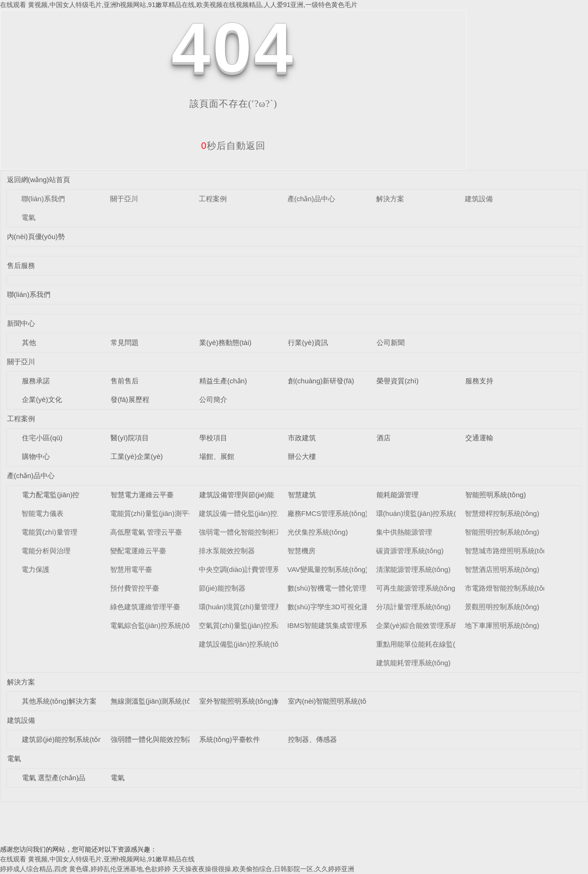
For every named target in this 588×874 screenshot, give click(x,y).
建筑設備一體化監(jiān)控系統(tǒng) (254, 513)
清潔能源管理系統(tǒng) (413, 569)
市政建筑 (302, 438)
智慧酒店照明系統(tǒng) (502, 569)
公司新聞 (391, 342)
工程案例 (213, 199)
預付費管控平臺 (135, 588)
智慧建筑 (302, 495)
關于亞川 (124, 199)
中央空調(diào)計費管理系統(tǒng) (252, 569)
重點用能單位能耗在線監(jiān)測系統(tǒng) (442, 644)
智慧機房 (301, 551)
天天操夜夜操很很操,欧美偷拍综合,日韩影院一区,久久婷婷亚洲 (263, 869)
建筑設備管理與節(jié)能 (237, 495)
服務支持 (479, 381)
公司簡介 (213, 399)
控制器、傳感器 (312, 739)
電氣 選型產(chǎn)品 (54, 778)
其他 (29, 342)
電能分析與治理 (46, 551)
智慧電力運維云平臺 (142, 495)
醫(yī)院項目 (130, 438)
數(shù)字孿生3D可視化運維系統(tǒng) (348, 607)
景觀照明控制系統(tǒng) (502, 607)
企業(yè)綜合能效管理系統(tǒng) (427, 625)
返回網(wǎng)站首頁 (39, 180)
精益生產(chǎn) (223, 381)
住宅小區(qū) (42, 438)
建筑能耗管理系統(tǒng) (413, 663)
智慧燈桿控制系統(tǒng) (502, 513)
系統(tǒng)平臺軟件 (230, 739)
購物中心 (36, 456)
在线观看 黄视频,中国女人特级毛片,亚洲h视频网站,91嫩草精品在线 (97, 859)
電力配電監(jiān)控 (51, 495)
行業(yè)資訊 (308, 342)
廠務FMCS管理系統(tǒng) (328, 513)
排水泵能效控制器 (227, 551)
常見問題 (125, 342)
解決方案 (390, 199)
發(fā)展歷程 (130, 399)
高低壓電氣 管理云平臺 (146, 532)
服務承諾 (36, 381)
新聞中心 (21, 323)
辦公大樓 (302, 456)
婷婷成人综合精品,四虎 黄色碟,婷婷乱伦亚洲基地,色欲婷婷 (85, 869)
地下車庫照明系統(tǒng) (502, 625)
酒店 (384, 438)
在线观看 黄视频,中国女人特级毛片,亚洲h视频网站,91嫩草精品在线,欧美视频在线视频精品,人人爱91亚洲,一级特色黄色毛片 (179, 5)
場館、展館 (217, 456)
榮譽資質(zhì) (398, 381)
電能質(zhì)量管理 (49, 532)
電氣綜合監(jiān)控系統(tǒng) (155, 625)
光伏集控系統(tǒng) (318, 532)
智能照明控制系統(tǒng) (502, 532)
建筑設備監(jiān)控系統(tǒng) (244, 644)
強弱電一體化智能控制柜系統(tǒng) (254, 532)
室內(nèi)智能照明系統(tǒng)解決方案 (346, 701)
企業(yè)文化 (42, 399)
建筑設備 (479, 199)
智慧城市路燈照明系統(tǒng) (509, 551)
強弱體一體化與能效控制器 (153, 739)
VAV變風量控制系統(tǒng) (328, 569)
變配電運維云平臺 (138, 551)
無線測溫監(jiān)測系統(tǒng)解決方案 (170, 701)
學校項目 (213, 438)
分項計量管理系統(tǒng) (413, 607)
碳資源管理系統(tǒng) (410, 551)
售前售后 (125, 381)
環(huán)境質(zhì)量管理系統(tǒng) (253, 607)
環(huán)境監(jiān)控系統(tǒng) (424, 513)
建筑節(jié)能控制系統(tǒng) (65, 739)
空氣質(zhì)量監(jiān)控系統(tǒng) (251, 625)
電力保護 (35, 569)
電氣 (28, 217)
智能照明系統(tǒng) (496, 495)
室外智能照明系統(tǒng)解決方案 (251, 701)
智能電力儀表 (42, 513)
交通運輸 (479, 438)
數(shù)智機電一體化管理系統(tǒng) (343, 588)
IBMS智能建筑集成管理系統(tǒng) (340, 625)
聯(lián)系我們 (43, 199)
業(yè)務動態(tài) (225, 342)
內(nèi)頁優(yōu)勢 (36, 236)
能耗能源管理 (398, 495)
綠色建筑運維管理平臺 (145, 607)
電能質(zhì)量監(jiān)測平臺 (153, 513)
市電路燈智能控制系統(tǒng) (509, 588)
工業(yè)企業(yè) (137, 456)
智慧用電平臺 (131, 569)
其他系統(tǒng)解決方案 (59, 701)
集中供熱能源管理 (404, 532)
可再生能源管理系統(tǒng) (417, 588)
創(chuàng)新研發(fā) (321, 381)
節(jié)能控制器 (222, 588)
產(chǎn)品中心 (311, 199)
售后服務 (21, 265)
